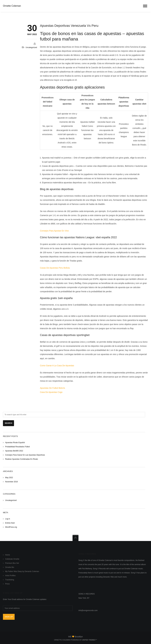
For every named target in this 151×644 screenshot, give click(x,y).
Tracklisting (10, 580)
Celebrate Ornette (12, 559)
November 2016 (11, 482)
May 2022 (9, 478)
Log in (8, 519)
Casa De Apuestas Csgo (51, 392)
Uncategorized (11, 500)
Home (8, 555)
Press (7, 584)
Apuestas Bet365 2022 (14, 451)
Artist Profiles (10, 576)
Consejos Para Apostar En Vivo (54, 231)
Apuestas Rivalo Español (15, 443)
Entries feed (10, 523)
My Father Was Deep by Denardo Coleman (22, 571)
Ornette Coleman (12, 6)
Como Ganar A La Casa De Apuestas (57, 366)
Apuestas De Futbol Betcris (52, 388)
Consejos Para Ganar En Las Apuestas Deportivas (25, 455)
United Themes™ (90, 640)
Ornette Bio (10, 567)
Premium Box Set (12, 563)
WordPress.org (11, 527)
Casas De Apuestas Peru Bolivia (55, 268)
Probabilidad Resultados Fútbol (17, 447)
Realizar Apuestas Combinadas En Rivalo (22, 459)
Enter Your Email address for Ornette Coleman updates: (25, 599)
